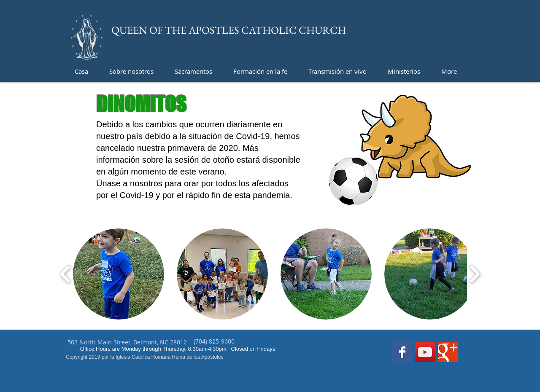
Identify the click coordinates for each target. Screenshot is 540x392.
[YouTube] (425, 352)
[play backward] (66, 274)
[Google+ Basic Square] (448, 352)
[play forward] (474, 274)
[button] (119, 274)
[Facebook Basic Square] (402, 352)
